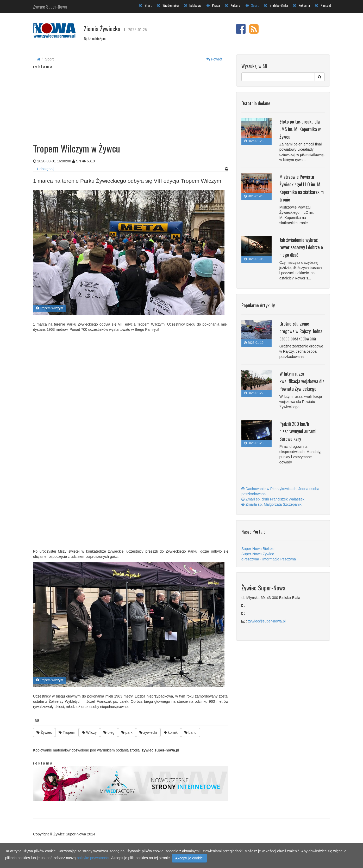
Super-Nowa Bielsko (258, 549)
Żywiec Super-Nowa (50, 5)
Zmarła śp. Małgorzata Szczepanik (271, 504)
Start (145, 5)
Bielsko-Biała (276, 5)
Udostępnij (46, 169)
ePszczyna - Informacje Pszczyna (269, 559)
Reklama (301, 5)
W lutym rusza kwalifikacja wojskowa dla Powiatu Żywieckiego (302, 381)
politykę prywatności (93, 858)
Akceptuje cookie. (190, 858)
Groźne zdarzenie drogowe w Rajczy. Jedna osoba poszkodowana (301, 331)
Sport (252, 5)
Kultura (233, 5)
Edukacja (193, 5)
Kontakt (323, 5)
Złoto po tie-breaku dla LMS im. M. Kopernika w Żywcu (300, 129)
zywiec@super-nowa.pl (267, 621)
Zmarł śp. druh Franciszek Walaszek (273, 499)
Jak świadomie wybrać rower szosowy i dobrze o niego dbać (301, 247)
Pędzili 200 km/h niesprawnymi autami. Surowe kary (298, 431)
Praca (213, 5)
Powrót (214, 59)
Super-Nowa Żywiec (258, 554)
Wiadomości (168, 5)
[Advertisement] (131, 102)
